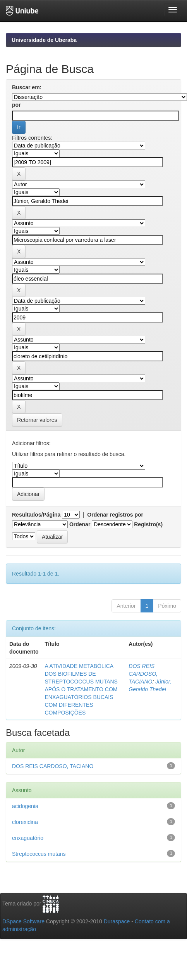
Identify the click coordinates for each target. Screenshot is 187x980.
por (16, 105)
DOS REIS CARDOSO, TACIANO (143, 674)
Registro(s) (148, 524)
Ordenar (80, 524)
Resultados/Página (36, 515)
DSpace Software (23, 921)
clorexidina (25, 822)
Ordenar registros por (115, 515)
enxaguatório (28, 838)
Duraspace (117, 921)
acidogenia (25, 806)
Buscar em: (27, 87)
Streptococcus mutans (39, 854)
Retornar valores (37, 420)
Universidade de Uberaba (44, 40)
